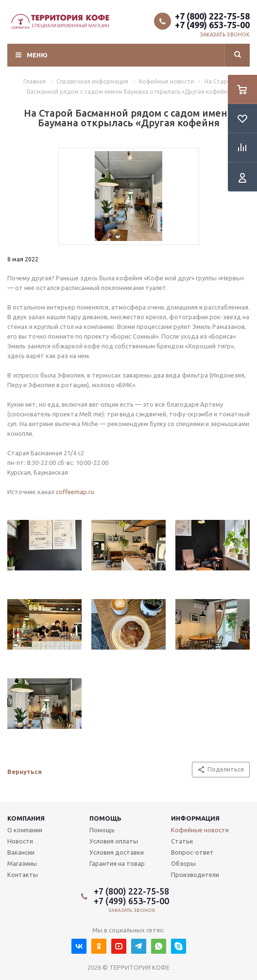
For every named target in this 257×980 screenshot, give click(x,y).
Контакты (23, 875)
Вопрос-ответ (192, 852)
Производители (195, 875)
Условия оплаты (114, 841)
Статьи (182, 841)
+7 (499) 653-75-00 (212, 25)
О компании (25, 830)
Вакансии (21, 852)
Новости (20, 841)
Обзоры (183, 863)
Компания (26, 818)
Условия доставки (117, 852)
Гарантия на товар (117, 863)
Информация (195, 818)
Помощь (105, 818)
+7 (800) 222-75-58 (212, 16)
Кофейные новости (200, 830)
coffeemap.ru (75, 492)
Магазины (22, 863)
